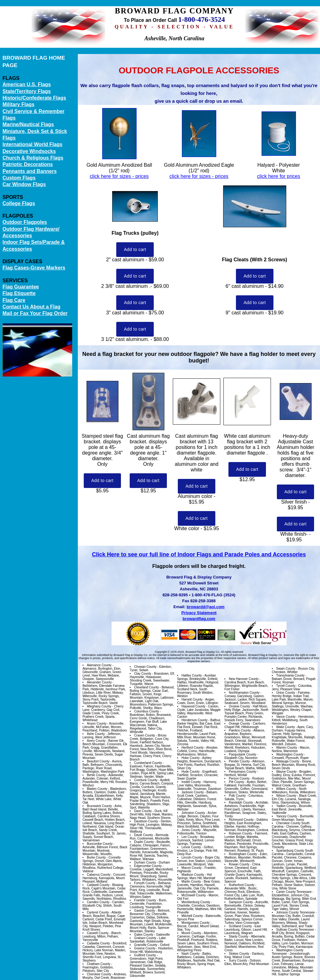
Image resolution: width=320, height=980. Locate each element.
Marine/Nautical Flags (28, 124)
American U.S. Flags (27, 84)
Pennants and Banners (30, 171)
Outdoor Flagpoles (25, 222)
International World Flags (32, 144)
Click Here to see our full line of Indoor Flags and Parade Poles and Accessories (199, 554)
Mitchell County (192, 916)
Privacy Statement (199, 613)
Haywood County (193, 706)
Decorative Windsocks (29, 151)
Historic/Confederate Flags (34, 98)
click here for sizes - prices (119, 176)
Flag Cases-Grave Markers (34, 268)
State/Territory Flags (27, 91)
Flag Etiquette (19, 293)
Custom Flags (19, 178)
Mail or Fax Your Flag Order (35, 313)
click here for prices (279, 176)
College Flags (19, 203)
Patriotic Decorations (28, 164)
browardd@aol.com (205, 607)
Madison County (193, 875)
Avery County (96, 741)
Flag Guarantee (21, 287)
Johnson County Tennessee (295, 912)
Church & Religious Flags (33, 158)
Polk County (237, 796)
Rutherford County (242, 885)
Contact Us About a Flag (31, 307)
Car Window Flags (24, 184)
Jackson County (193, 792)
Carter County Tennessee (294, 892)
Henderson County (195, 720)
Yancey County (287, 816)
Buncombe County (100, 844)
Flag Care (14, 300)
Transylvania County (290, 675)
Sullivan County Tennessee (295, 930)
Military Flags (18, 104)
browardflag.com (199, 619)
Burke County (96, 857)
